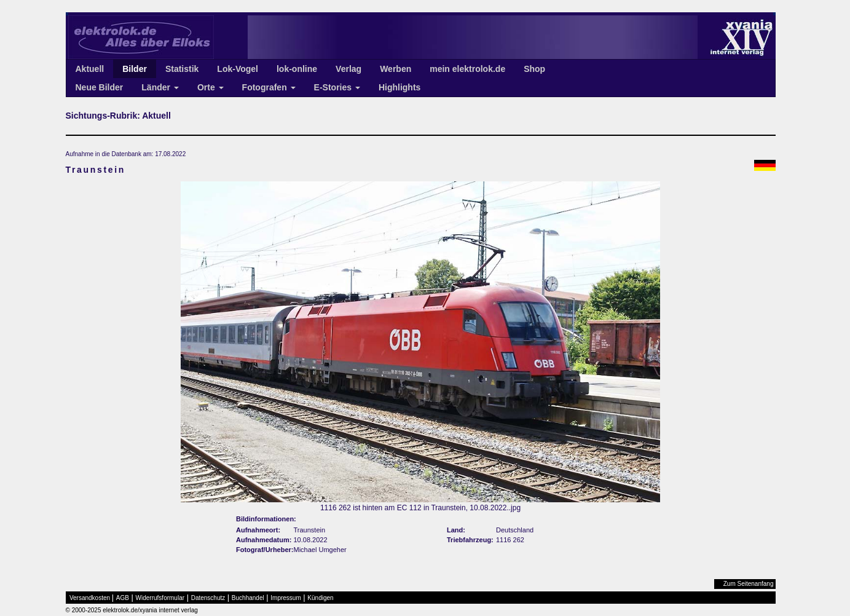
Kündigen (320, 598)
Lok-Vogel (238, 69)
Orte (211, 87)
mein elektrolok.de (467, 69)
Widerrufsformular (160, 598)
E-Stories (337, 87)
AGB (123, 598)
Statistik (182, 69)
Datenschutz (208, 598)
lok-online (297, 69)
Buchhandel (248, 598)
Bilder (135, 69)
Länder (160, 87)
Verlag (348, 69)
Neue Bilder (100, 87)
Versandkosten (90, 598)
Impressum (285, 598)
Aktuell (90, 69)
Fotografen (269, 87)
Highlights (399, 87)
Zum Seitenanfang (749, 584)
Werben (395, 69)
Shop (534, 69)
